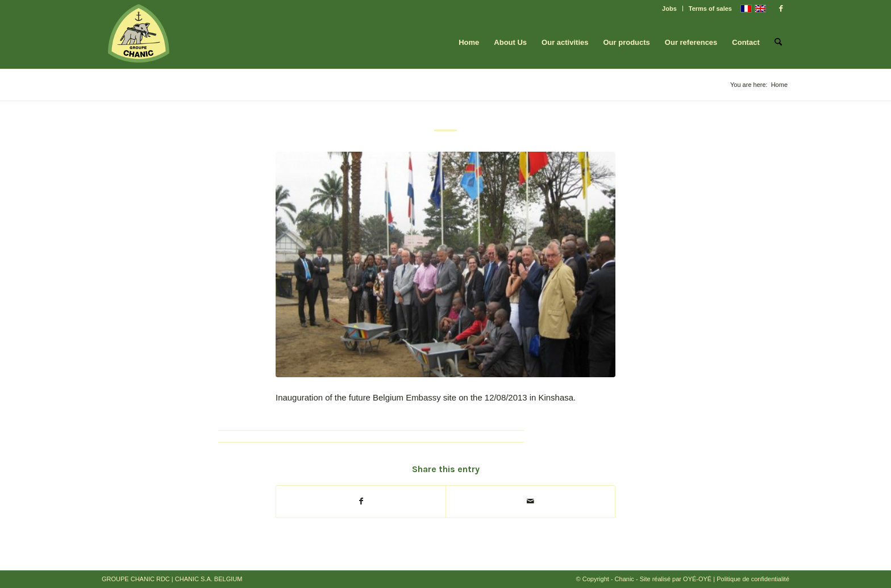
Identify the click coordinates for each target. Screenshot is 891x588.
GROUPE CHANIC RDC (136, 579)
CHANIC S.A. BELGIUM (209, 579)
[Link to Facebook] (781, 9)
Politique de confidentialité (753, 579)
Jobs (669, 9)
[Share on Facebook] (361, 501)
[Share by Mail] (530, 501)
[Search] (778, 43)
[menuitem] (670, 9)
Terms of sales (710, 9)
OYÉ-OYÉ (697, 579)
